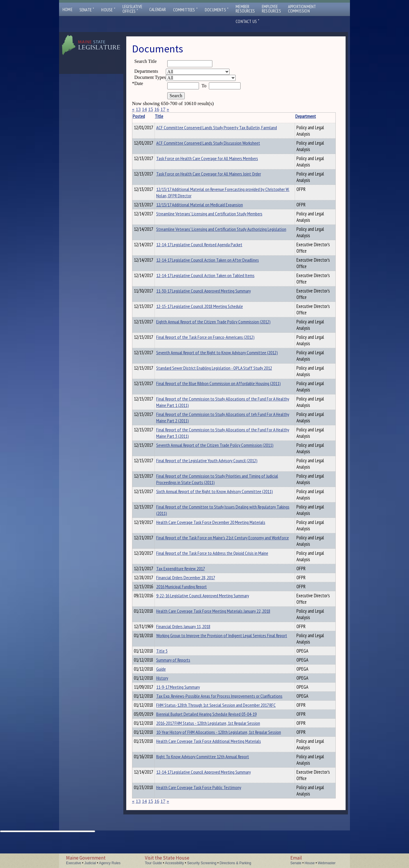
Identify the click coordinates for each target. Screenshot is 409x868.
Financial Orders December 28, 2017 (195, 579)
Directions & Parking (235, 863)
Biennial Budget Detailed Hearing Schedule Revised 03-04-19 (215, 736)
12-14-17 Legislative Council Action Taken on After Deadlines (217, 261)
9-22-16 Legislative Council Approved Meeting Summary (212, 599)
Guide (170, 675)
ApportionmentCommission (302, 9)
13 (138, 109)
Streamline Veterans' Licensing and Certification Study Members (218, 215)
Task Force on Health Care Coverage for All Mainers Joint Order (218, 174)
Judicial (90, 863)
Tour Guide (153, 863)
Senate (87, 10)
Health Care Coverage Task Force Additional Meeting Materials (218, 771)
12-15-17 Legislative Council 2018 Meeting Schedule (209, 307)
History (171, 685)
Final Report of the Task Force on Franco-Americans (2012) (214, 338)
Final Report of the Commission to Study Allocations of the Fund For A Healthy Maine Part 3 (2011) (220, 434)
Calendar (158, 9)
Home (67, 9)
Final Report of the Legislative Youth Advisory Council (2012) (216, 461)
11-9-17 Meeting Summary (187, 695)
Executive (74, 863)
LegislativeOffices (132, 9)
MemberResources (245, 9)
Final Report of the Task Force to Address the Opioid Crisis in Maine (221, 554)
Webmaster (327, 863)
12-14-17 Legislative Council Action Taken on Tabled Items (214, 276)
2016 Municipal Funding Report (191, 589)
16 (157, 109)
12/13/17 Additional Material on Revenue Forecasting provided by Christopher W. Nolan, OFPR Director (219, 192)
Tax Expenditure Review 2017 (190, 569)
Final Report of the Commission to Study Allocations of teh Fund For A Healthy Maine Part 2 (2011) (220, 418)
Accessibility (174, 863)
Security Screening (202, 863)
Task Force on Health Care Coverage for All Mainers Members (216, 158)
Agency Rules (110, 863)
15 (151, 109)
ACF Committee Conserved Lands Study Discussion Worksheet (217, 143)
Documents (217, 10)
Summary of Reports (182, 665)
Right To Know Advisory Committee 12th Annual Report (212, 786)
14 (144, 109)
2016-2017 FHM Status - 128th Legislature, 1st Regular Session (217, 745)
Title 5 (171, 655)
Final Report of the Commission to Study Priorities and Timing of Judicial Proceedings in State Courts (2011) (220, 480)
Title (168, 116)
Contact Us (248, 21)
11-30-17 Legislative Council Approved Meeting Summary (212, 292)
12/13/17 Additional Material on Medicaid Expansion (209, 205)
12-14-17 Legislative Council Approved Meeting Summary (212, 802)
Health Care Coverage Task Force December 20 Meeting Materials (220, 523)
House (108, 10)
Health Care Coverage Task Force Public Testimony (208, 817)
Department (290, 116)
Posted (147, 116)
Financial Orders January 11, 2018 (192, 630)
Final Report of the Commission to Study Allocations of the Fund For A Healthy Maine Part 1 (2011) (220, 403)
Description (326, 116)
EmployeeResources (271, 9)
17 (163, 109)
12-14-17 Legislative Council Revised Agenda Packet (208, 245)
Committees (185, 10)
